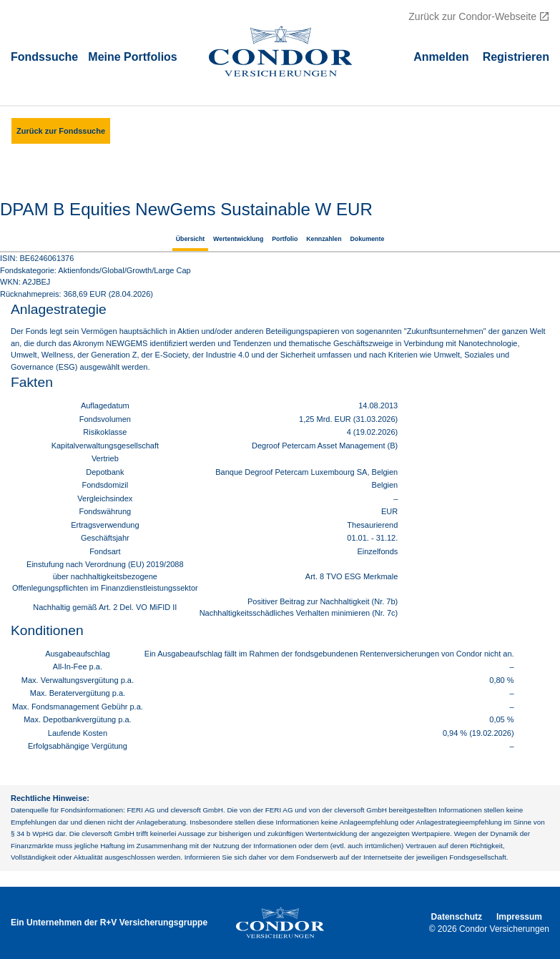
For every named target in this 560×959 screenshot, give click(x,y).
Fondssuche (44, 56)
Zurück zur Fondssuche (61, 131)
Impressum (519, 917)
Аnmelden (441, 56)
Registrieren (516, 56)
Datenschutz (457, 917)
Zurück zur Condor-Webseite (472, 16)
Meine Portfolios (132, 56)
